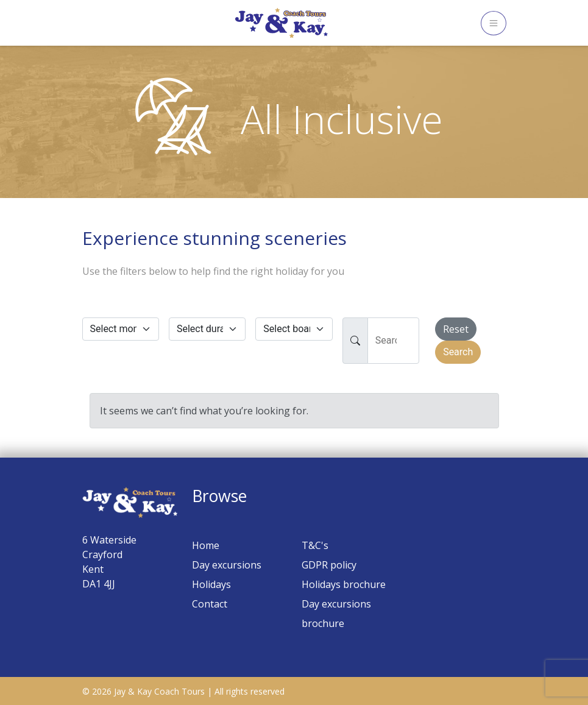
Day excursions (227, 565)
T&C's (315, 545)
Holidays (211, 584)
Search (458, 352)
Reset (456, 329)
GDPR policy (329, 565)
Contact (210, 604)
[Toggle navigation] (494, 23)
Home (206, 545)
